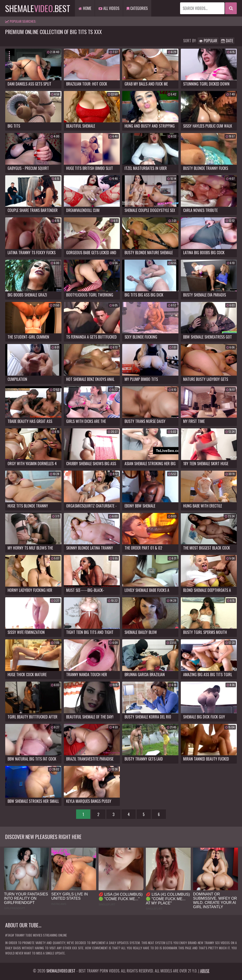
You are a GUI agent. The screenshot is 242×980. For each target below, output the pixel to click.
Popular (208, 41)
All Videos (109, 8)
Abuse (205, 971)
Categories (137, 8)
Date (227, 41)
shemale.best (38, 8)
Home (85, 8)
